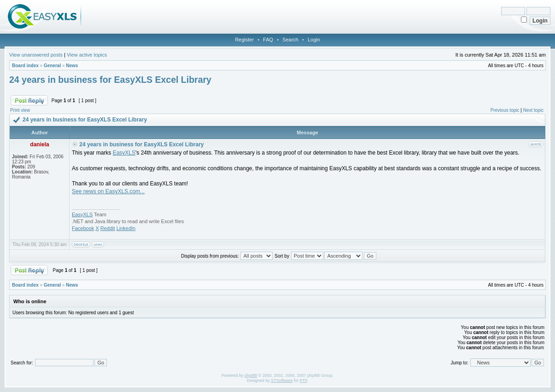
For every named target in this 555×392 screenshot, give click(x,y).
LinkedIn (126, 228)
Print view (20, 110)
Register (244, 40)
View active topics (87, 55)
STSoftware (282, 380)
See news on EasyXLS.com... (108, 191)
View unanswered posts (36, 55)
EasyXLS (124, 153)
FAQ (268, 40)
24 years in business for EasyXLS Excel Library (110, 80)
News (72, 66)
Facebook (83, 228)
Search (290, 40)
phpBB (251, 375)
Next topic (533, 110)
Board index (25, 66)
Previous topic (505, 110)
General (52, 66)
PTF (304, 380)
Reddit (108, 228)
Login (314, 40)
